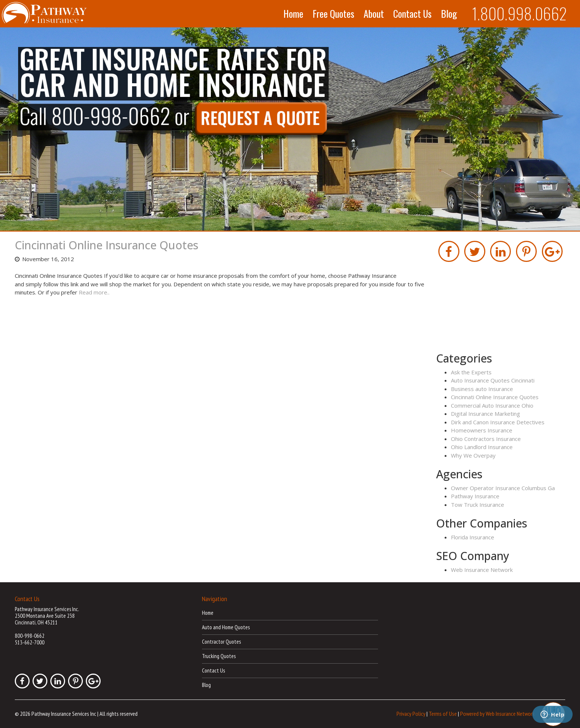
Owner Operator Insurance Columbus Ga (503, 488)
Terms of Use (443, 713)
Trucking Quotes (219, 656)
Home (293, 14)
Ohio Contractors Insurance (486, 439)
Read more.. (94, 292)
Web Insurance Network (482, 570)
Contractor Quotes (221, 642)
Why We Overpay (473, 455)
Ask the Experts (471, 372)
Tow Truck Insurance (478, 505)
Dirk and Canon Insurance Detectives (498, 422)
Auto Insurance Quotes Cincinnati (493, 380)
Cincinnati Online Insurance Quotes (107, 245)
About (374, 14)
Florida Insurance (473, 537)
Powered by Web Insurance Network (497, 713)
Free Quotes (333, 14)
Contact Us (412, 14)
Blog (449, 14)
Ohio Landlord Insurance (482, 447)
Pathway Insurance (475, 496)
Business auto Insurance (482, 389)
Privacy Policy (411, 713)
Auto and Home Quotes (226, 627)
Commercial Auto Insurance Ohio (492, 405)
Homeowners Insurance (482, 430)
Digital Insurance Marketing (485, 414)
